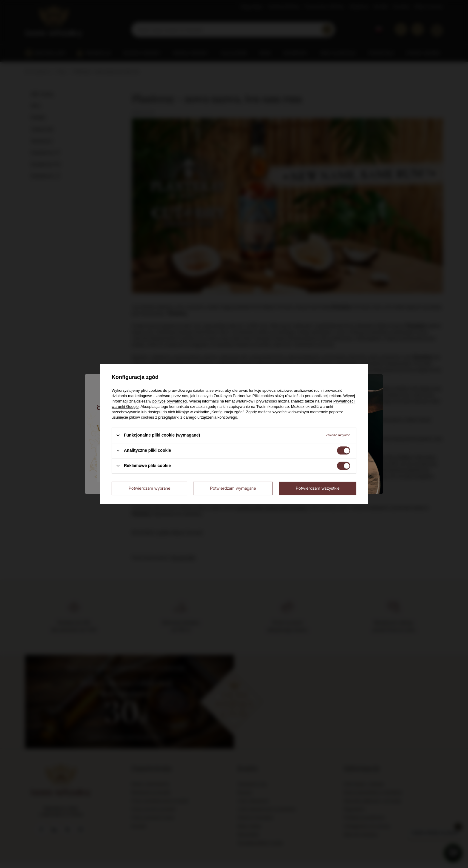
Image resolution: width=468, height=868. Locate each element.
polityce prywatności (170, 401)
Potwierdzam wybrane (150, 488)
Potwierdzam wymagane (233, 488)
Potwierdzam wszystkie (318, 488)
